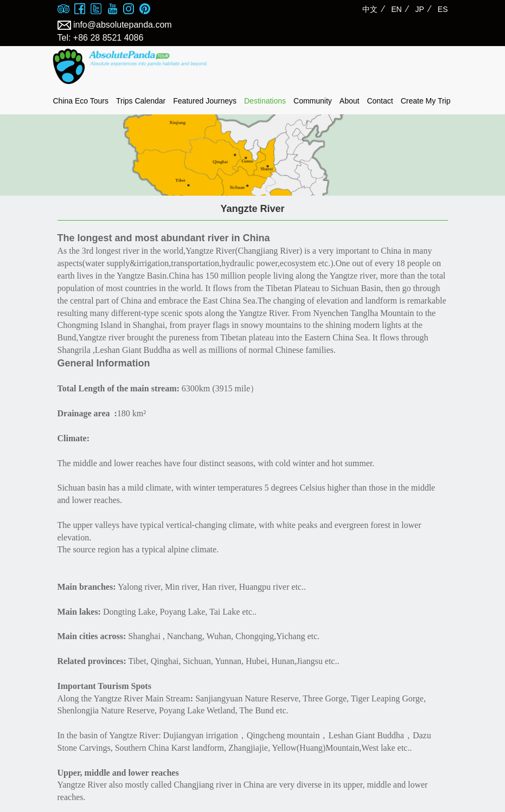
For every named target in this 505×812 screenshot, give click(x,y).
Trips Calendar (141, 101)
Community (313, 101)
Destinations (265, 101)
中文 (370, 9)
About (350, 101)
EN (396, 9)
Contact (380, 101)
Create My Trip (426, 101)
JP (420, 9)
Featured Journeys (205, 101)
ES (443, 9)
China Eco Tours (81, 101)
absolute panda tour (131, 67)
